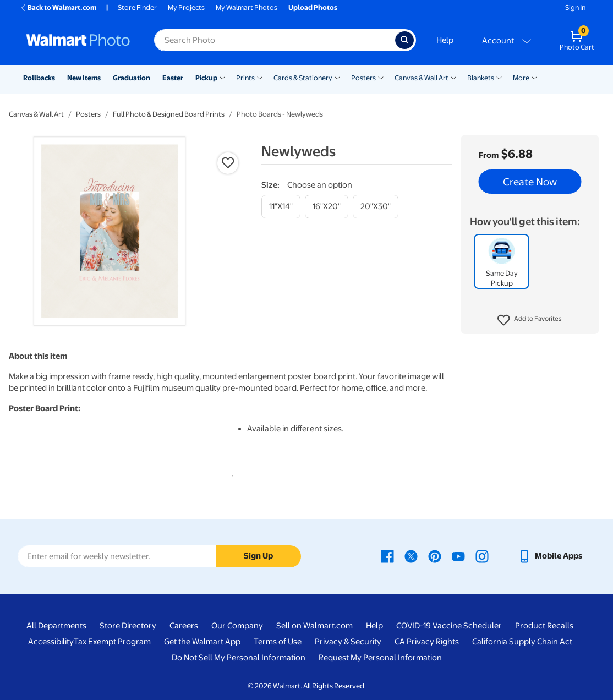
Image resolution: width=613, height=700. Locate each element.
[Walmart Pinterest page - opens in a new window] (435, 556)
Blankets (481, 78)
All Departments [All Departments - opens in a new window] (56, 626)
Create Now (530, 182)
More (521, 78)
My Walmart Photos (247, 7)
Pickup (206, 78)
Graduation (132, 78)
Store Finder (137, 7)
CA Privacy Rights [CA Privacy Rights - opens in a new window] (427, 642)
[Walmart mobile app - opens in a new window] (550, 556)
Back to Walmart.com (58, 7)
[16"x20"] (327, 207)
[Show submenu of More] (534, 77)
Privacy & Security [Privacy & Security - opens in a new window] (348, 642)
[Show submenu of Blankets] (499, 77)
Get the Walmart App (202, 642)
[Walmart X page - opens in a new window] (411, 556)
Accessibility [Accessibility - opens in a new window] (51, 642)
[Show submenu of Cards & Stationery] (337, 77)
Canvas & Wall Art (422, 78)
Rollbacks (39, 78)
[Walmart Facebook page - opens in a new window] (387, 556)
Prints (245, 78)
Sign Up (258, 556)
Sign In (575, 7)
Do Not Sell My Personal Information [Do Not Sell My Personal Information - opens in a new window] (239, 658)
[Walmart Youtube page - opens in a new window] (458, 556)
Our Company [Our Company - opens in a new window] (237, 626)
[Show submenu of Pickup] (222, 77)
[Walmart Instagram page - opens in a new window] (482, 556)
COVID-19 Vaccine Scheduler (449, 626)
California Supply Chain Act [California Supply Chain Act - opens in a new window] (522, 642)
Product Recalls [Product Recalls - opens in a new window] (544, 626)
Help (445, 40)
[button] (530, 320)
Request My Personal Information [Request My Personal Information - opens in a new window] (380, 658)
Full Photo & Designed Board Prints (169, 114)
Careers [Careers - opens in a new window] (184, 626)
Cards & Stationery (303, 78)
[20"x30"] (376, 207)
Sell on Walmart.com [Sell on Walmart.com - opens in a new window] (314, 626)
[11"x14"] (281, 207)
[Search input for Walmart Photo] (275, 40)
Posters (363, 78)
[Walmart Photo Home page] (78, 40)
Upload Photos (313, 7)
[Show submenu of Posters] (381, 77)
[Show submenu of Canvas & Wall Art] (453, 77)
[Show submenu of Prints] (260, 77)
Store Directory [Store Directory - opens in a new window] (128, 626)
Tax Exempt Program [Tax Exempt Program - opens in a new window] (112, 642)
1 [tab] (230, 474)
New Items (84, 78)
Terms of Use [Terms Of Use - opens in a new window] (278, 642)
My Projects (186, 7)
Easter (173, 78)
